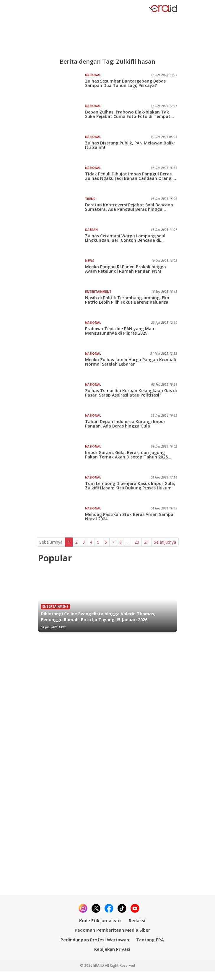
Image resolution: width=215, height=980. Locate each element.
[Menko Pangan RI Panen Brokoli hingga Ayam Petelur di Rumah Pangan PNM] (61, 272)
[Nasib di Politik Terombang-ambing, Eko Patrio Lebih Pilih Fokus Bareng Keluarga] (61, 303)
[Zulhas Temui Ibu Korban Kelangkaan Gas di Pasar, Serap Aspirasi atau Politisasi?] (61, 396)
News (89, 261)
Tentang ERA (150, 940)
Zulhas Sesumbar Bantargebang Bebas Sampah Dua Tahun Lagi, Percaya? (125, 83)
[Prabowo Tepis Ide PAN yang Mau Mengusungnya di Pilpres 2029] (61, 334)
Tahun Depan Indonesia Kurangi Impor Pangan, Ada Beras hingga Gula (125, 424)
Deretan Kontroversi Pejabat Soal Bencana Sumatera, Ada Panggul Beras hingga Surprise (129, 207)
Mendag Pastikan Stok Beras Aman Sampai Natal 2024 (130, 517)
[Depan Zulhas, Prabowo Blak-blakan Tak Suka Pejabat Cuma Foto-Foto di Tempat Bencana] (61, 117)
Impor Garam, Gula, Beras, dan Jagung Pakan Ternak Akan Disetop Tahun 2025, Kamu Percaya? (127, 455)
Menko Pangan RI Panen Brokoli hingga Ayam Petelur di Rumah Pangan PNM (126, 269)
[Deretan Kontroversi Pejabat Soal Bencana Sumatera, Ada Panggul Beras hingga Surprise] (61, 210)
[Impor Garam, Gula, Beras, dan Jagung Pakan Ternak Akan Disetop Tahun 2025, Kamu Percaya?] (61, 458)
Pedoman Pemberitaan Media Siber (112, 930)
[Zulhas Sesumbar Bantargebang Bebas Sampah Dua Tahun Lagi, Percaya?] (61, 86)
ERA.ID (99, 965)
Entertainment (98, 292)
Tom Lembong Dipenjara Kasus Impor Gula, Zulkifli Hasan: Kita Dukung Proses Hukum (130, 486)
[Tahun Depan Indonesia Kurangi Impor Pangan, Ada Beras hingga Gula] (61, 427)
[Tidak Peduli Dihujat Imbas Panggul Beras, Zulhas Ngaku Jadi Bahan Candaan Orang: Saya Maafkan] (61, 179)
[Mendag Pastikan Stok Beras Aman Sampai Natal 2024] (61, 519)
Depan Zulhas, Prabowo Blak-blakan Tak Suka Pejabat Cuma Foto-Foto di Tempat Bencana (128, 114)
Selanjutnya (165, 542)
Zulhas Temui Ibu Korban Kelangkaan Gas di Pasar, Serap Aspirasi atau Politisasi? (131, 393)
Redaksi (137, 920)
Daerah (91, 230)
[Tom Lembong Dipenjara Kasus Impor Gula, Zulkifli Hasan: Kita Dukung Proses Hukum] (61, 489)
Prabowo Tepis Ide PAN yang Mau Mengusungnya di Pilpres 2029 (120, 331)
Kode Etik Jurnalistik (100, 920)
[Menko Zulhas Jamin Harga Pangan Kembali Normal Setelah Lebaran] (61, 365)
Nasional (93, 75)
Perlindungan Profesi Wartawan (95, 940)
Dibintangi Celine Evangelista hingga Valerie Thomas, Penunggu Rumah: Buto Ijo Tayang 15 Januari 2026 (98, 617)
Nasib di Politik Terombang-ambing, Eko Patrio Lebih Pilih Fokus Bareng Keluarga (127, 300)
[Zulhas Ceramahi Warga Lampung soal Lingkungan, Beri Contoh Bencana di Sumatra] (61, 241)
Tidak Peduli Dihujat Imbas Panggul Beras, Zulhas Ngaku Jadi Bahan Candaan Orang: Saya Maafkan (129, 176)
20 (137, 542)
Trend (90, 199)
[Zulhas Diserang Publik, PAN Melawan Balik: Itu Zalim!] (61, 148)
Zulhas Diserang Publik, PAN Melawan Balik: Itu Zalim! (130, 145)
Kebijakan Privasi (112, 949)
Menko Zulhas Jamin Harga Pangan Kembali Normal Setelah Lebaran (131, 362)
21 (146, 542)
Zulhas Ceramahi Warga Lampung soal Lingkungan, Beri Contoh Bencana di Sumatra (125, 238)
